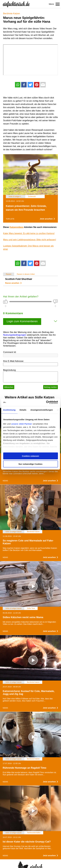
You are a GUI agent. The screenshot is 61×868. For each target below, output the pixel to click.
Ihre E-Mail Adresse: (14, 361)
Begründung (9, 370)
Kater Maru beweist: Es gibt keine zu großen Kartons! (29, 233)
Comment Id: (10, 352)
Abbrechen (9, 387)
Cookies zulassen (31, 456)
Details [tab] (23, 410)
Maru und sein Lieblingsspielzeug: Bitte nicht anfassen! (30, 240)
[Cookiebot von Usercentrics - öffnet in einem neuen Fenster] (46, 402)
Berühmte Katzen (12, 14)
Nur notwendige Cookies (31, 464)
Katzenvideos (17, 227)
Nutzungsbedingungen (15, 335)
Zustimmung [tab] (9, 410)
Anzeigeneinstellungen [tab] (42, 410)
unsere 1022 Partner (22, 424)
